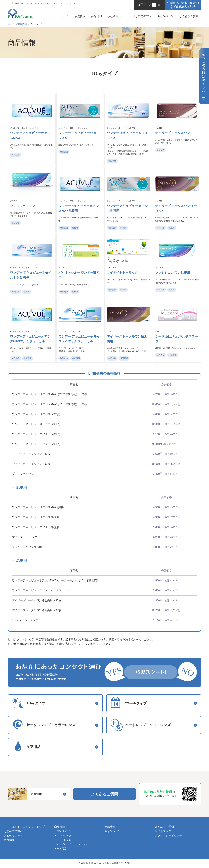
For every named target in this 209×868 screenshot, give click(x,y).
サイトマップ (163, 831)
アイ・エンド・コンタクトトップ (24, 827)
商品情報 (97, 16)
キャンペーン (165, 16)
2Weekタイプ (64, 836)
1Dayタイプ (63, 831)
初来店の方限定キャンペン (204, 76)
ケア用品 (62, 849)
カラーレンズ (64, 840)
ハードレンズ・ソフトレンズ (72, 844)
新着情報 (110, 827)
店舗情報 (80, 16)
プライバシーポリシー (168, 835)
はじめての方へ (142, 16)
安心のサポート (117, 16)
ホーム (65, 16)
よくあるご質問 (189, 16)
